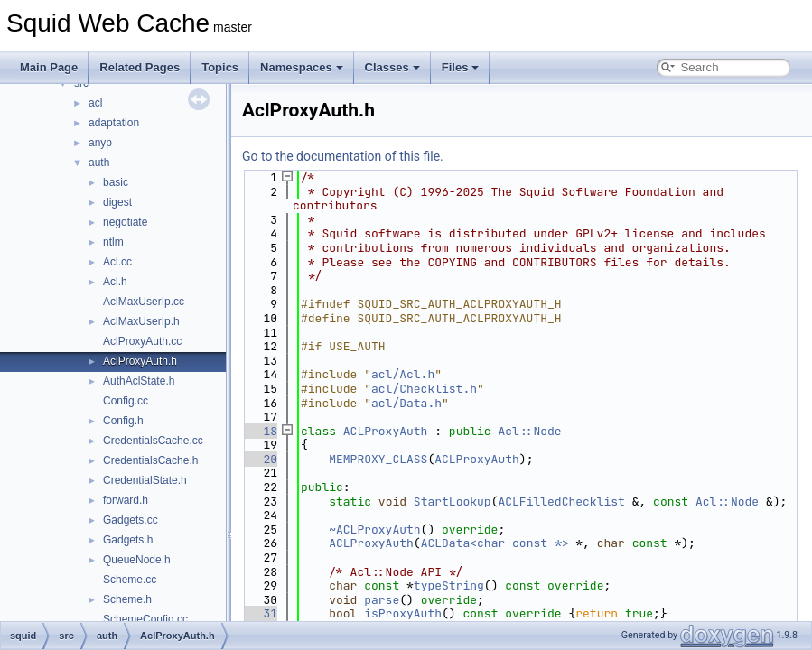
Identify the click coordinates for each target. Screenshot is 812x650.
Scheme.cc (130, 580)
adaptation (114, 123)
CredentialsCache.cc (153, 441)
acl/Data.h (406, 403)
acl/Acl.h (403, 374)
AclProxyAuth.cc (142, 341)
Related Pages (140, 67)
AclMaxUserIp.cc (144, 302)
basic (116, 182)
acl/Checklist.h (424, 389)
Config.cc (126, 401)
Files (461, 67)
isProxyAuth (403, 613)
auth (99, 162)
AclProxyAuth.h (140, 361)
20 (260, 459)
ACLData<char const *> (495, 543)
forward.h (126, 500)
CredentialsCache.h (150, 460)
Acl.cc (117, 262)
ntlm (113, 242)
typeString (449, 585)
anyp (100, 143)
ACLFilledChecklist (561, 501)
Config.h (123, 421)
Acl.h (115, 282)
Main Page (49, 67)
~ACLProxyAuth (374, 529)
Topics (220, 67)
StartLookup (453, 501)
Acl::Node (529, 431)
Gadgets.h (128, 540)
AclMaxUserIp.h (141, 321)
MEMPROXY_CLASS (378, 459)
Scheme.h (127, 599)
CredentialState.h (145, 480)
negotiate (125, 222)
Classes (392, 67)
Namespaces (302, 67)
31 (260, 613)
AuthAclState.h (139, 381)
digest (117, 202)
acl (95, 103)
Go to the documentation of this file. (343, 156)
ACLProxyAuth (386, 431)
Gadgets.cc (131, 520)
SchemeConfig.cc (145, 619)
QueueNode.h (137, 560)
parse (382, 600)
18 (260, 431)
